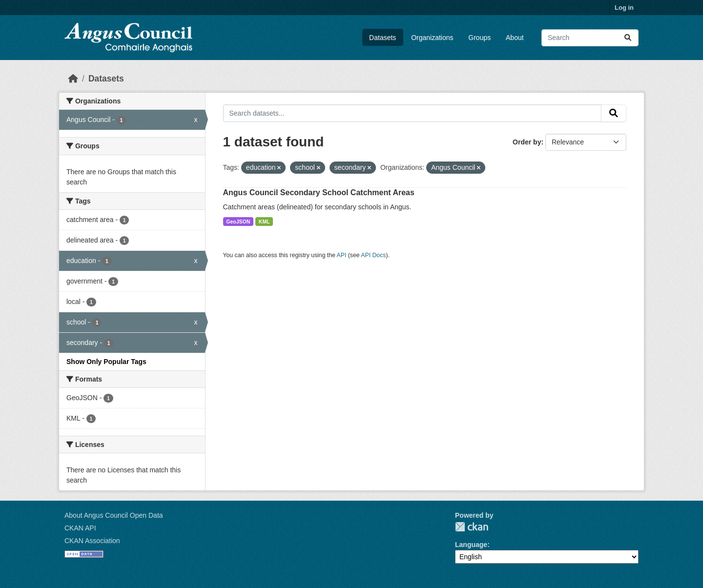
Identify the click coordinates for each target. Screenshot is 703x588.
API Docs (373, 255)
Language (471, 545)
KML (264, 222)
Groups (479, 38)
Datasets (383, 38)
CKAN (472, 527)
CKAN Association (92, 541)
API (342, 255)
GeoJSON (238, 222)
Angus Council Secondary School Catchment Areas (319, 193)
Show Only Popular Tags (106, 362)
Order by (527, 142)
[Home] (73, 79)
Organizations (432, 38)
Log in (624, 8)
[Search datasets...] (590, 38)
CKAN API (80, 528)
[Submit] (628, 38)
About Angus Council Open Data (114, 515)
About (515, 38)
